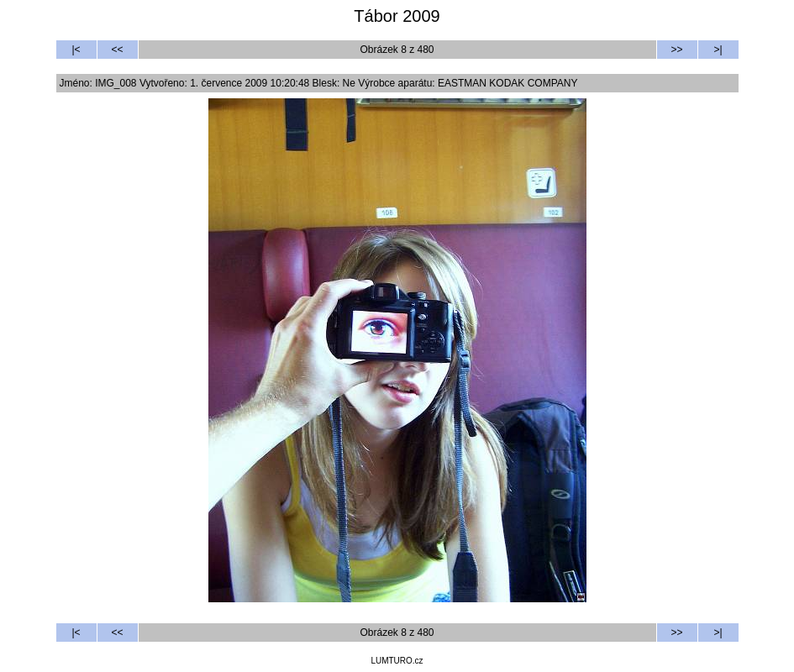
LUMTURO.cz (397, 661)
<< (117, 50)
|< (76, 50)
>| (718, 50)
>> (676, 50)
